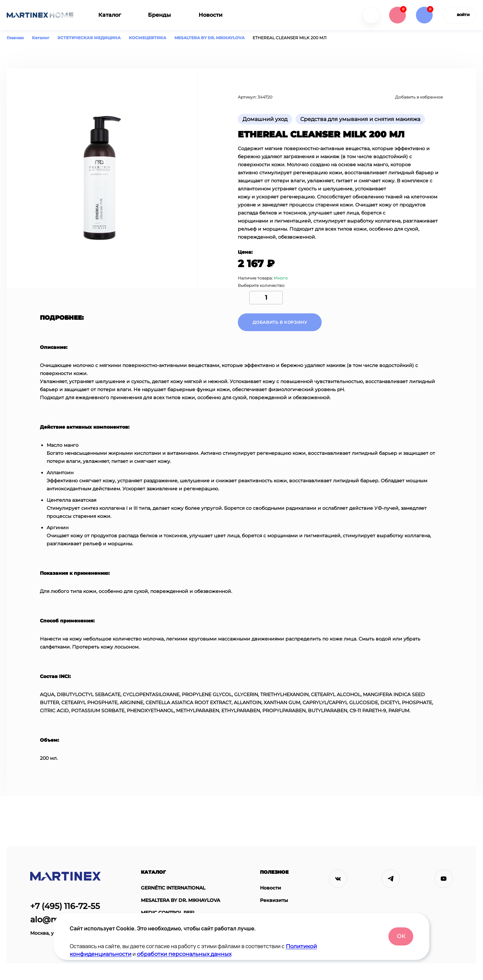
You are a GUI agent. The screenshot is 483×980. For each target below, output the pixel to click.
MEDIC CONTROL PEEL (168, 913)
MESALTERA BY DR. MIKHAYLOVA (209, 38)
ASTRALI (151, 925)
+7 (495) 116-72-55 (65, 906)
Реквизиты (274, 900)
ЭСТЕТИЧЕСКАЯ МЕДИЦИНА (89, 38)
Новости (210, 15)
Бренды (159, 15)
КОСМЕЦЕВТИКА (148, 38)
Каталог (110, 15)
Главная (15, 38)
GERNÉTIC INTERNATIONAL (173, 888)
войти (460, 15)
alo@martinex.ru (64, 920)
